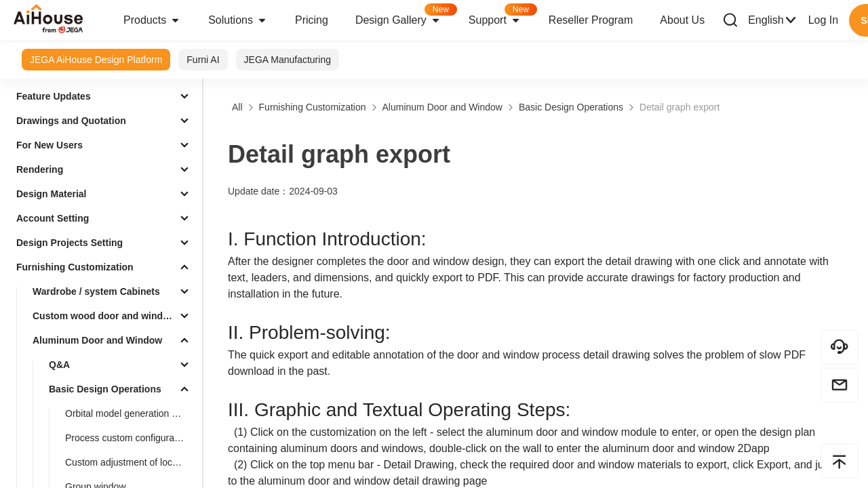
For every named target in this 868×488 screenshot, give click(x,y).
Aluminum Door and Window (97, 340)
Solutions (238, 20)
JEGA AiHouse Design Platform (96, 60)
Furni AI (203, 60)
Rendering (40, 169)
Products (152, 20)
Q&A (59, 365)
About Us (682, 20)
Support (502, 16)
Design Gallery (405, 16)
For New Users (50, 145)
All (237, 107)
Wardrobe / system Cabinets (96, 291)
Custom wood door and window (104, 316)
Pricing (312, 20)
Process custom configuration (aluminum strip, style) (131, 438)
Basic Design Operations (105, 389)
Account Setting (53, 218)
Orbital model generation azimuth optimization (131, 413)
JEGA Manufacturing (288, 60)
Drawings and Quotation (71, 121)
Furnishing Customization (75, 267)
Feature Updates (54, 96)
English (772, 20)
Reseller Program (591, 20)
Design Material (51, 194)
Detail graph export (679, 107)
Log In (823, 20)
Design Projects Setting (70, 243)
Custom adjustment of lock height (131, 462)
